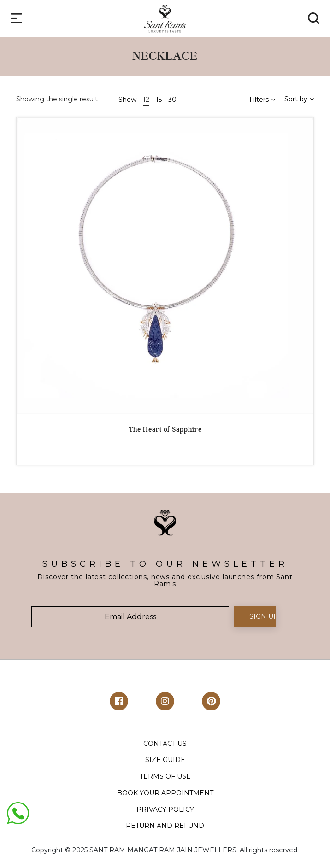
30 (172, 100)
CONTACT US (165, 744)
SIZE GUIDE (165, 760)
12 (146, 100)
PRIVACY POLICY (165, 809)
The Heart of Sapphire (165, 429)
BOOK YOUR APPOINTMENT (165, 793)
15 (159, 100)
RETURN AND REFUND (165, 826)
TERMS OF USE (165, 776)
